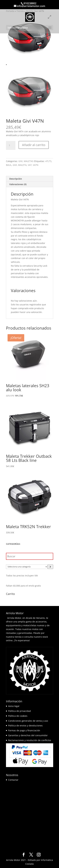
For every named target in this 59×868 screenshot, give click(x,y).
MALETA (22, 165)
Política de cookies (18, 716)
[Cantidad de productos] (11, 145)
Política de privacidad (20, 711)
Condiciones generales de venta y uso (28, 721)
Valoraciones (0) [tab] (18, 184)
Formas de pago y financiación (24, 730)
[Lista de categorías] (27, 567)
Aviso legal (14, 706)
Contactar (13, 780)
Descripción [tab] (16, 179)
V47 (30, 165)
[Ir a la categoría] (50, 567)
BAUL (9, 165)
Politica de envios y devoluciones (25, 726)
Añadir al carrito (34, 145)
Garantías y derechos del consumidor (28, 735)
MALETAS (29, 161)
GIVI (20, 161)
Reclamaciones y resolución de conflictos (30, 740)
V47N (36, 165)
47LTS (48, 161)
